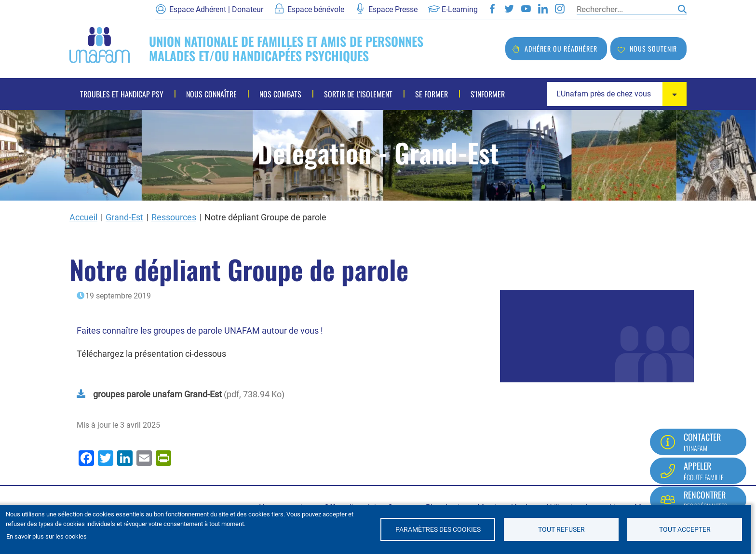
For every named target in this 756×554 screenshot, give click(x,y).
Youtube (526, 9)
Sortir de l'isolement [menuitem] (358, 94)
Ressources (174, 217)
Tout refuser (561, 529)
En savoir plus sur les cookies (47, 536)
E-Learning (460, 9)
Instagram (560, 9)
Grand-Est (124, 217)
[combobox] (617, 94)
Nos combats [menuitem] (280, 94)
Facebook (492, 9)
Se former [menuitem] (432, 94)
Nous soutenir (653, 48)
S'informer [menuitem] (488, 94)
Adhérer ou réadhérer (561, 48)
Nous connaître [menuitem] (211, 94)
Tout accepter (685, 529)
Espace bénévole (316, 9)
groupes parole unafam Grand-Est (157, 394)
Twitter (509, 9)
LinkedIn (543, 9)
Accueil (83, 217)
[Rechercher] (625, 9)
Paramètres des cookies (438, 529)
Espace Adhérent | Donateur (216, 9)
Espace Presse (393, 9)
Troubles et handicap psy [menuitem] (122, 94)
